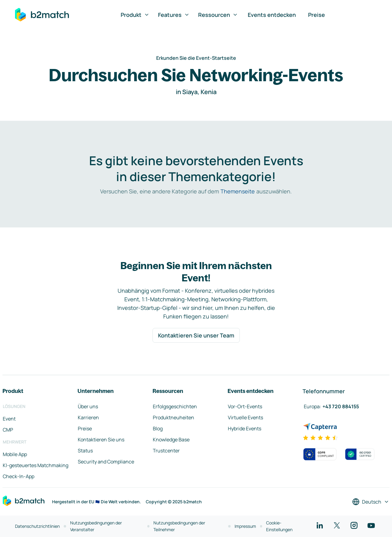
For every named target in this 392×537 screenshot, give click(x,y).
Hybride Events (245, 428)
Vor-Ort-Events (245, 406)
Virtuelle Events (245, 417)
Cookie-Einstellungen (279, 526)
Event (9, 419)
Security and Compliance (106, 462)
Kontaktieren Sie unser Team (196, 335)
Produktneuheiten (173, 417)
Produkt (135, 15)
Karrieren (88, 417)
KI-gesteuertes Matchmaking (36, 465)
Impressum (245, 526)
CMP (8, 430)
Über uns (88, 406)
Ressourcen (218, 15)
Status (85, 451)
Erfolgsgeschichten (175, 406)
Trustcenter (166, 451)
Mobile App (15, 454)
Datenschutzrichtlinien (37, 526)
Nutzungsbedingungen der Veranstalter (96, 526)
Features (174, 15)
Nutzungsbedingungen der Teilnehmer (179, 526)
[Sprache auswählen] (371, 502)
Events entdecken (272, 15)
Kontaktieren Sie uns (101, 440)
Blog (158, 428)
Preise (317, 15)
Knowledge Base (171, 440)
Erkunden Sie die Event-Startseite (196, 58)
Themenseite (238, 191)
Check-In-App (19, 476)
